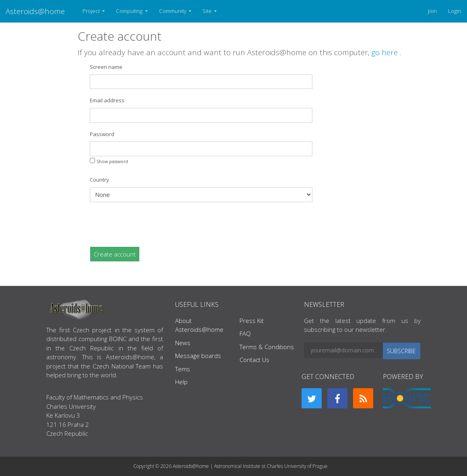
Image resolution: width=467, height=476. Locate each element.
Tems (183, 369)
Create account (115, 254)
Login (455, 11)
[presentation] (151, 224)
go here (386, 52)
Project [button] (92, 11)
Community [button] (173, 11)
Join (432, 11)
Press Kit (252, 321)
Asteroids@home (35, 11)
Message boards (198, 356)
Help (181, 382)
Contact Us (254, 360)
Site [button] (208, 11)
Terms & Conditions (267, 347)
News (183, 343)
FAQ (245, 333)
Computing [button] (130, 11)
